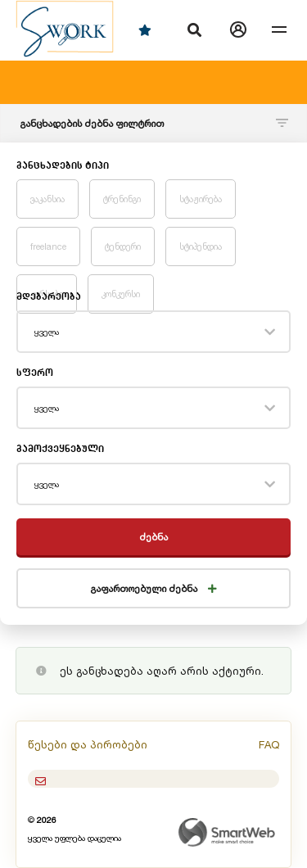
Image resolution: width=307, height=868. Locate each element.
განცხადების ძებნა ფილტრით (154, 123)
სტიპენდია (201, 246)
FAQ (269, 744)
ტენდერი (123, 246)
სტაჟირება (201, 199)
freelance (48, 246)
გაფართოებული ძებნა (153, 588)
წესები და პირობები (88, 744)
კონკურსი (121, 294)
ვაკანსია (47, 199)
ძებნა (153, 537)
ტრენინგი (122, 199)
